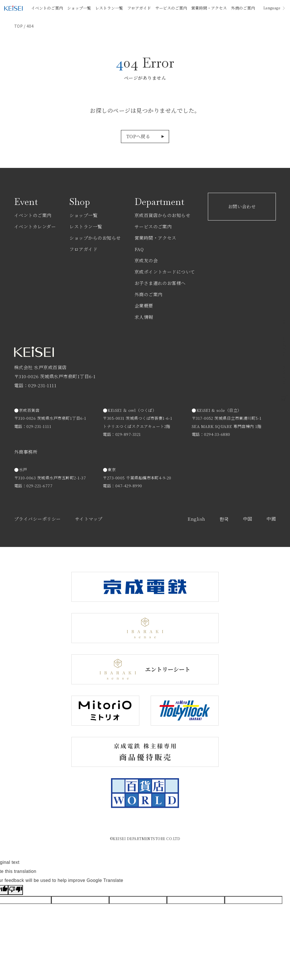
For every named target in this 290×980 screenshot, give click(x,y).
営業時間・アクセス (209, 8)
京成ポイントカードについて (165, 272)
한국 (224, 519)
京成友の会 (146, 260)
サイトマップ (89, 519)
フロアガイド (139, 8)
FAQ (139, 249)
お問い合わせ (242, 206)
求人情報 (144, 317)
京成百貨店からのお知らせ (163, 215)
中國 (271, 519)
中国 (248, 519)
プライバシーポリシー (38, 519)
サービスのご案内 (171, 8)
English (196, 519)
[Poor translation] (16, 890)
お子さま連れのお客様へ (160, 283)
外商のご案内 (243, 8)
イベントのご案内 (47, 8)
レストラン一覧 (109, 8)
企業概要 (144, 306)
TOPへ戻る (138, 136)
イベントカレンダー (35, 227)
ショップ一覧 (79, 8)
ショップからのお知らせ (95, 238)
